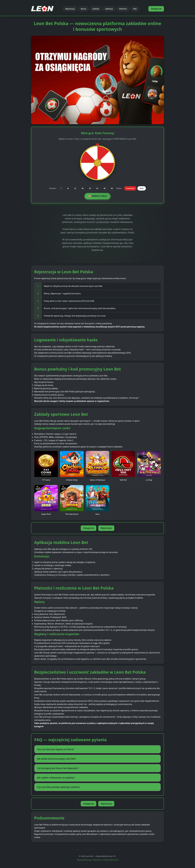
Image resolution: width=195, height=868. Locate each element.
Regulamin (97, 860)
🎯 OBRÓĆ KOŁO (97, 196)
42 (97, 188)
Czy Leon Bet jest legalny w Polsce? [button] (56, 749)
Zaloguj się (156, 9)
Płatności (123, 9)
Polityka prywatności (111, 860)
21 (75, 188)
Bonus (84, 9)
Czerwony (130, 188)
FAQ (135, 9)
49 (105, 188)
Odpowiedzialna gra (84, 860)
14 (68, 188)
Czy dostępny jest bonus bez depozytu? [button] (58, 768)
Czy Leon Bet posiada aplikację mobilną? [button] (59, 787)
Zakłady (96, 9)
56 (112, 188)
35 (90, 188)
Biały (142, 188)
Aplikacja (109, 9)
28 (83, 188)
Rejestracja (70, 9)
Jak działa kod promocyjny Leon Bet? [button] (56, 759)
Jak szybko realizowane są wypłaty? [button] (56, 778)
